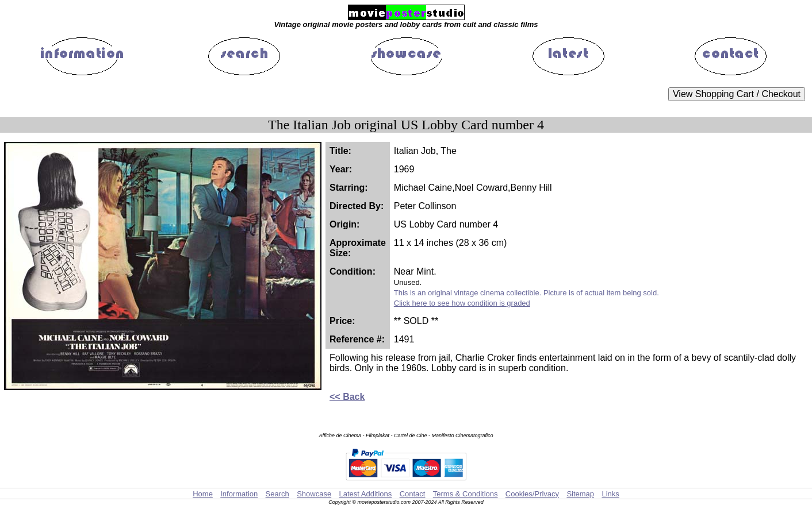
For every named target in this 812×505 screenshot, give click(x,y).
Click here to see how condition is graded (462, 303)
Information (239, 494)
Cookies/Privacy (532, 494)
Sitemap (580, 494)
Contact (413, 494)
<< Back (347, 397)
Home (203, 494)
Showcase (314, 494)
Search (277, 494)
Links (610, 494)
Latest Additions (365, 494)
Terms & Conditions (466, 494)
